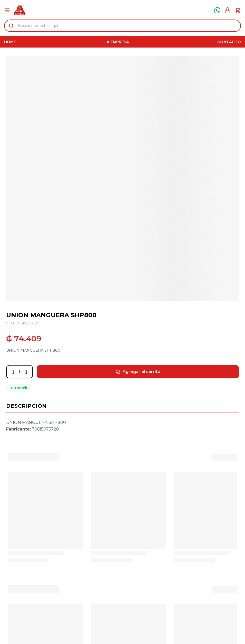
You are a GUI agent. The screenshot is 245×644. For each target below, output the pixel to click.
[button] (13, 372)
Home (10, 42)
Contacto (229, 42)
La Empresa (117, 42)
